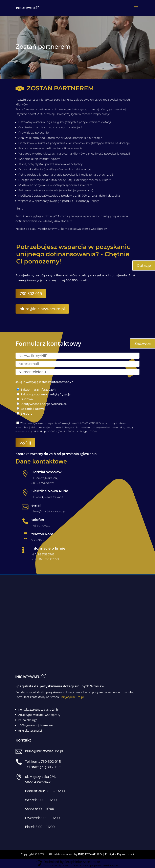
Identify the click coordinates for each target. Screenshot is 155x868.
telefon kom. (43, 534)
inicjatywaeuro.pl (72, 697)
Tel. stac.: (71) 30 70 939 (44, 767)
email (36, 505)
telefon (38, 520)
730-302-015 (31, 293)
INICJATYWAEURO (90, 854)
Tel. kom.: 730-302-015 (43, 761)
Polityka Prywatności (119, 854)
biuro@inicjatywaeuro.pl (42, 309)
